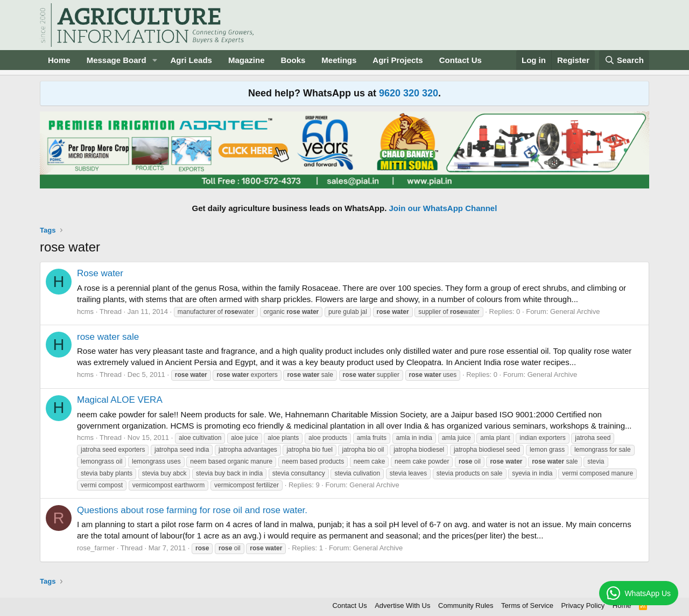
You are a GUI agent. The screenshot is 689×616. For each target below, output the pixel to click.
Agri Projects (398, 60)
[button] (154, 60)
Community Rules (466, 605)
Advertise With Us (402, 605)
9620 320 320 (409, 93)
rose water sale (108, 337)
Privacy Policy (583, 605)
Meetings (339, 60)
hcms (85, 311)
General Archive (575, 311)
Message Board (117, 60)
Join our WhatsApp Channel (443, 208)
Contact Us (460, 60)
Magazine (247, 60)
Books (293, 60)
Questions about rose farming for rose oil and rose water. (192, 510)
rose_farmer (96, 548)
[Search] (624, 60)
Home (59, 60)
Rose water (100, 273)
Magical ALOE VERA (120, 400)
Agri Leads (191, 60)
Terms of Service (527, 605)
